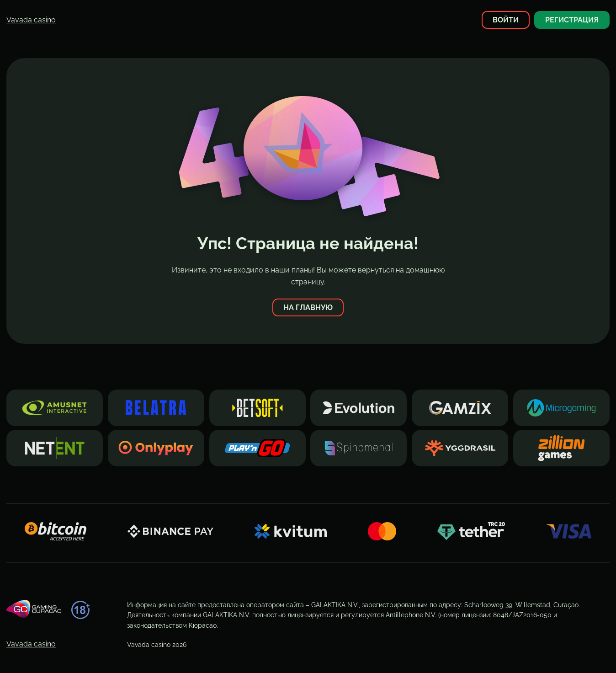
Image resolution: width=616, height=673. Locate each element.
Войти (506, 20)
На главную (308, 307)
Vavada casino (31, 20)
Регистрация (572, 20)
